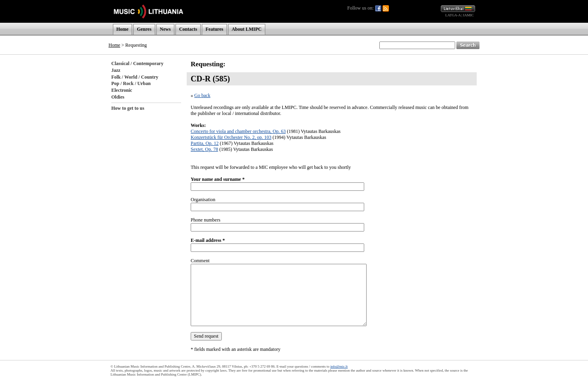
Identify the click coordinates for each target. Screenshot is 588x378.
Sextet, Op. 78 (204, 149)
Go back (202, 95)
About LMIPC (247, 29)
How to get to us (128, 108)
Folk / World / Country (135, 77)
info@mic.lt (339, 366)
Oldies (118, 97)
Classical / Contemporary (137, 63)
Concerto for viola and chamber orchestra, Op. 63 (238, 131)
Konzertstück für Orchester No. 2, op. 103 (231, 137)
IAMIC (469, 15)
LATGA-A (453, 15)
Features (214, 29)
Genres (144, 29)
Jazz (116, 70)
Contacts (188, 29)
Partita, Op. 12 (205, 143)
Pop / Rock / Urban (131, 83)
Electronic (122, 90)
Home (123, 29)
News (165, 29)
